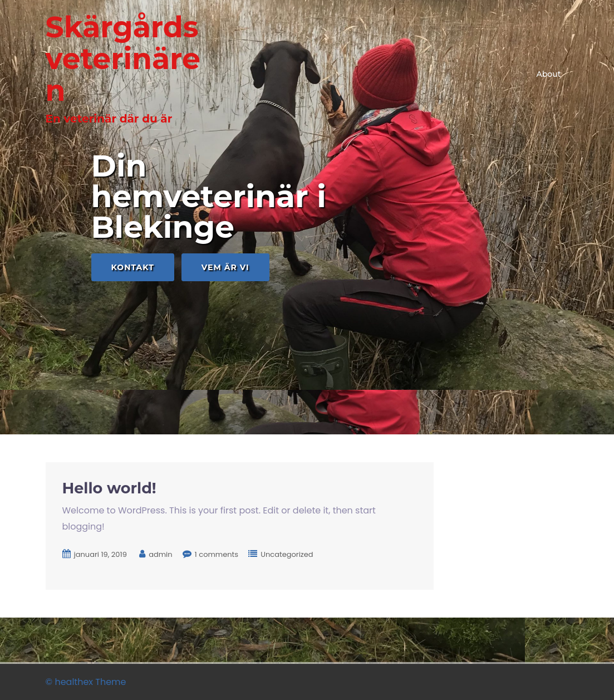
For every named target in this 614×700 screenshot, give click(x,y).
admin (160, 554)
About (549, 74)
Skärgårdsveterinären (123, 59)
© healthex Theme (86, 682)
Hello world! (109, 488)
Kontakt (133, 267)
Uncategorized (287, 554)
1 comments (217, 554)
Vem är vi (225, 267)
